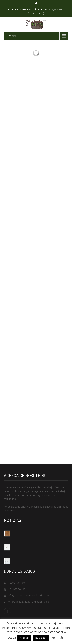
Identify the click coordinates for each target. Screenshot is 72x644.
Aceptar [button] (24, 638)
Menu (13, 36)
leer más (58, 637)
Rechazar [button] (41, 638)
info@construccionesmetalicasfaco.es (29, 596)
